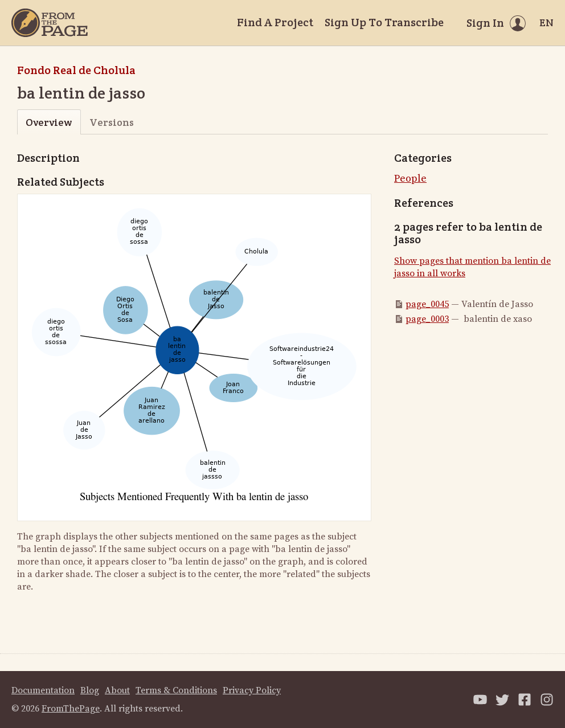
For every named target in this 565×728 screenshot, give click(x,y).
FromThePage (71, 709)
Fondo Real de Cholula (76, 70)
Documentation (43, 690)
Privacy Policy (252, 690)
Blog (90, 690)
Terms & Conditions (176, 690)
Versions (112, 122)
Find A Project (275, 22)
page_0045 (427, 304)
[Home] (50, 23)
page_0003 (427, 319)
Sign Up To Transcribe (384, 22)
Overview (49, 122)
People (410, 179)
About (117, 690)
